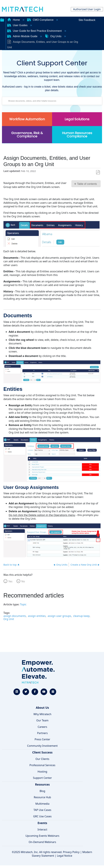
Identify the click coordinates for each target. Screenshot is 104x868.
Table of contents (87, 184)
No (23, 581)
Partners (42, 733)
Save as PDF (98, 172)
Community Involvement (42, 746)
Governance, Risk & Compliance (27, 135)
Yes (10, 581)
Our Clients (42, 759)
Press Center (42, 739)
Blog (42, 791)
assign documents (15, 616)
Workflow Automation (27, 119)
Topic (23, 604)
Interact (42, 829)
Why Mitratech (42, 714)
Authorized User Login (87, 9)
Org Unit (9, 619)
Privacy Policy (71, 852)
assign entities (37, 616)
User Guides (18, 25)
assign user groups (59, 616)
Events (42, 823)
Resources (42, 784)
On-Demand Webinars (42, 842)
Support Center (42, 778)
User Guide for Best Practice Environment (35, 31)
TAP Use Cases (42, 810)
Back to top (10, 564)
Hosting (42, 772)
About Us (42, 708)
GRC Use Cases (42, 816)
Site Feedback (87, 20)
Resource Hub (42, 797)
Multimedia (42, 804)
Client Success (42, 752)
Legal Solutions (77, 119)
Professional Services (42, 765)
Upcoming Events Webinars (42, 836)
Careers (42, 727)
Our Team (42, 720)
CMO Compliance (41, 20)
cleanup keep (81, 616)
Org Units (53, 36)
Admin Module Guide (23, 36)
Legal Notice (65, 856)
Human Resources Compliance (77, 135)
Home (14, 20)
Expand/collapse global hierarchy (2, 20)
